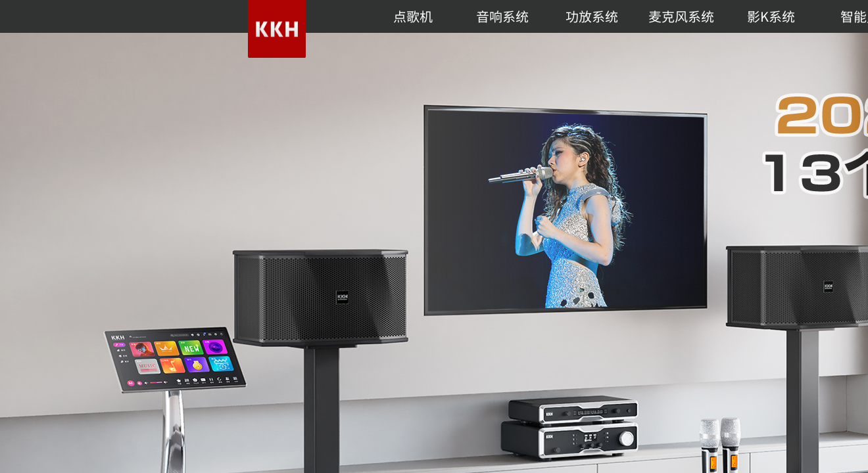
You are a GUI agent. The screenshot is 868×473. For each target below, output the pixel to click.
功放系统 (592, 16)
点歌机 (413, 16)
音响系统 (502, 16)
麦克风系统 (681, 16)
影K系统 (771, 16)
